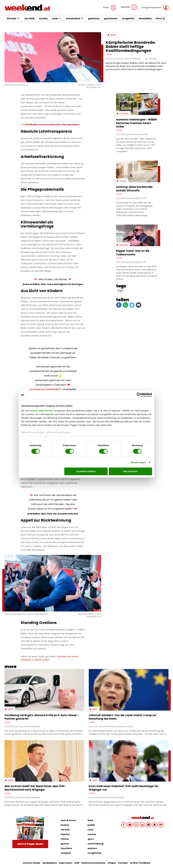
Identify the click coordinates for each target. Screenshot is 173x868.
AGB (77, 863)
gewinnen (94, 18)
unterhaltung (95, 844)
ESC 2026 (29, 18)
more (161, 18)
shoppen (66, 853)
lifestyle (13, 19)
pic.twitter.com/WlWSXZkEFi (45, 389)
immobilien (145, 18)
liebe (90, 820)
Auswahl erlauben (86, 471)
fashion (65, 834)
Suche (110, 8)
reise (90, 830)
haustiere (66, 848)
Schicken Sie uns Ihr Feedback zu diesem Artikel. (49, 658)
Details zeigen (138, 462)
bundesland (75, 19)
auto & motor (69, 820)
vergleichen (95, 853)
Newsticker (129, 7)
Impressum (66, 863)
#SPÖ (120, 291)
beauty (65, 825)
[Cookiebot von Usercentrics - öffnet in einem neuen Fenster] (139, 395)
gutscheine (111, 18)
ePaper (112, 863)
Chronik (123, 181)
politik (91, 825)
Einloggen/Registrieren (155, 8)
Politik (113, 35)
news (57, 19)
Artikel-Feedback (140, 863)
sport (91, 839)
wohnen (92, 848)
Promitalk (124, 245)
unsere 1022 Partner (42, 410)
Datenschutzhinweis (93, 863)
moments (124, 114)
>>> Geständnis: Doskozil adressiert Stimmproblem (50, 125)
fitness (65, 839)
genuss (65, 844)
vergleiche (128, 18)
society (43, 18)
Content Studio (31, 863)
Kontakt (123, 863)
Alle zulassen (130, 471)
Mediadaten (50, 863)
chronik (65, 830)
